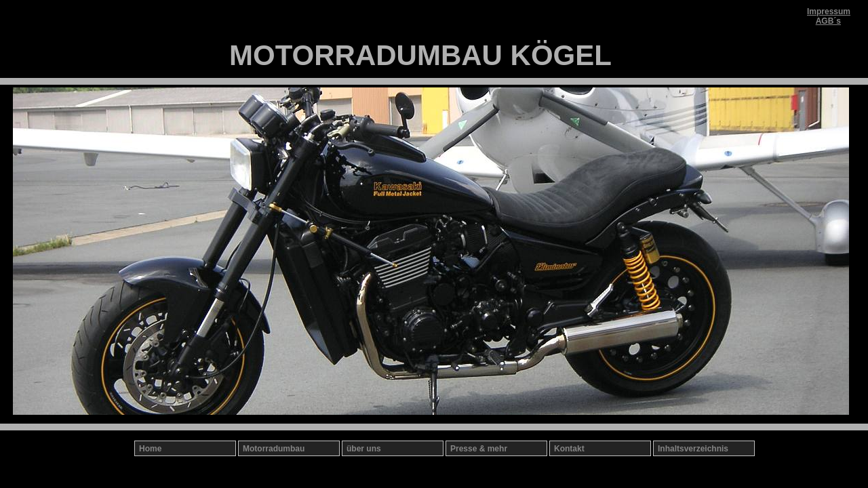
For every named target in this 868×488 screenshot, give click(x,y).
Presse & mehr (479, 449)
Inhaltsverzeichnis (693, 449)
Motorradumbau (274, 449)
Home (150, 449)
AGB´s (828, 21)
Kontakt (569, 449)
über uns (364, 449)
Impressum (829, 12)
